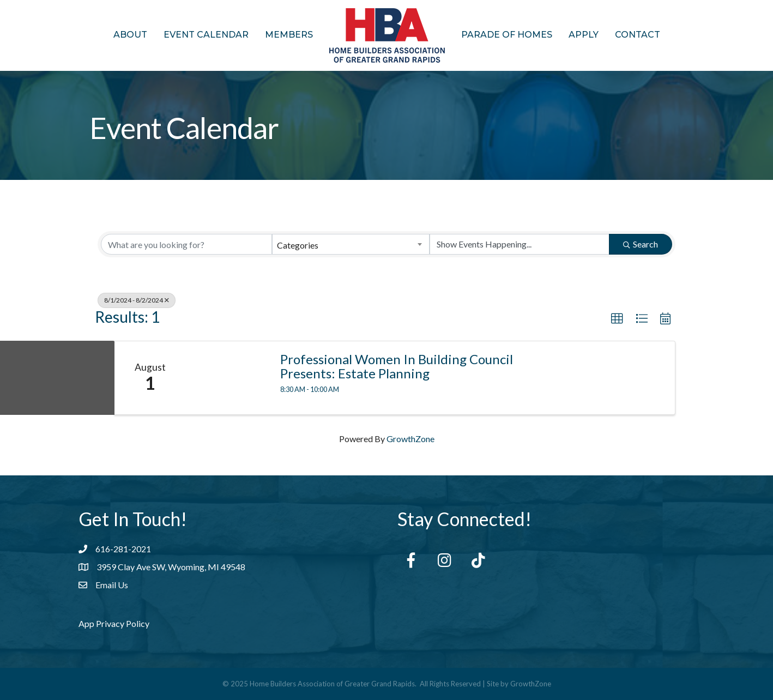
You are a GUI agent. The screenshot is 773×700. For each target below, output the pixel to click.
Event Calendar (206, 35)
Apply (584, 35)
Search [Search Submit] (641, 244)
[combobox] (351, 244)
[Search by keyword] (186, 244)
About (130, 35)
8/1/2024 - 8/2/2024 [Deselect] (137, 300)
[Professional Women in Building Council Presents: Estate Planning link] (227, 378)
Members (289, 35)
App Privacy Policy (114, 623)
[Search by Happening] (520, 244)
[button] (617, 319)
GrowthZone (410, 439)
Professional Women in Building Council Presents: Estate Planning (397, 367)
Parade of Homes (507, 35)
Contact (638, 35)
